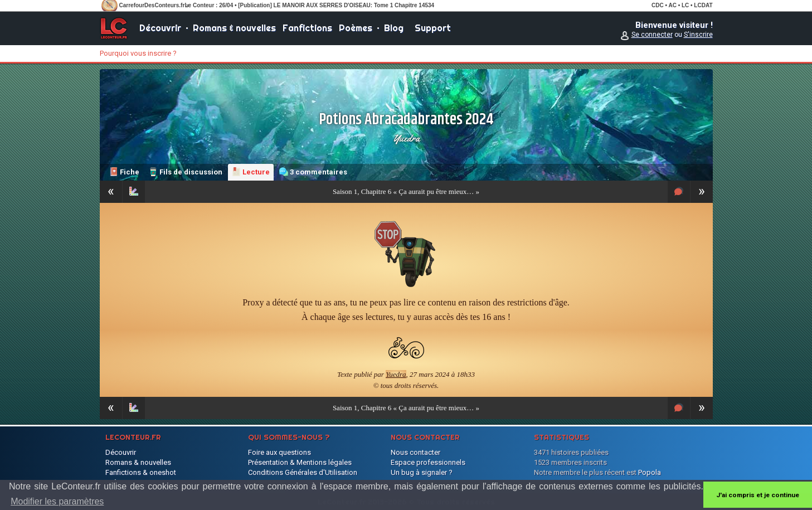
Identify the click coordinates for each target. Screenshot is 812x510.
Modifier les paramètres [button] (57, 501)
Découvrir (160, 28)
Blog (394, 28)
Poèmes (356, 28)
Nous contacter (415, 452)
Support (433, 28)
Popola (650, 472)
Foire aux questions (279, 452)
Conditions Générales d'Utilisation (303, 472)
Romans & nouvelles (234, 28)
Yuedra (406, 138)
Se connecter (652, 35)
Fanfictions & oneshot (141, 472)
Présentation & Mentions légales (300, 462)
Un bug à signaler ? (422, 472)
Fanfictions (307, 28)
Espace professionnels (428, 462)
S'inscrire (698, 35)
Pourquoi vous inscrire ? (138, 53)
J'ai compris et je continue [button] (758, 495)
